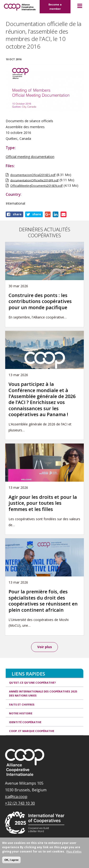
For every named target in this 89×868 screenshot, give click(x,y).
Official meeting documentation (30, 157)
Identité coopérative (25, 722)
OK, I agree (11, 860)
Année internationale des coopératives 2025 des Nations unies (43, 693)
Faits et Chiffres (22, 704)
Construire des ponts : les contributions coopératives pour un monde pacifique (40, 301)
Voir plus (45, 647)
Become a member (55, 7)
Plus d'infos (74, 851)
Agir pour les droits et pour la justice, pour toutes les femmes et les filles (43, 503)
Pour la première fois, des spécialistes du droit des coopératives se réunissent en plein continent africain (43, 601)
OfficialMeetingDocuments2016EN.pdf (36, 186)
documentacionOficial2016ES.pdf (33, 175)
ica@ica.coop (16, 797)
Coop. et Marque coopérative (32, 731)
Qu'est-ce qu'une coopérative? (32, 683)
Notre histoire (21, 713)
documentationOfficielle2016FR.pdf (34, 180)
